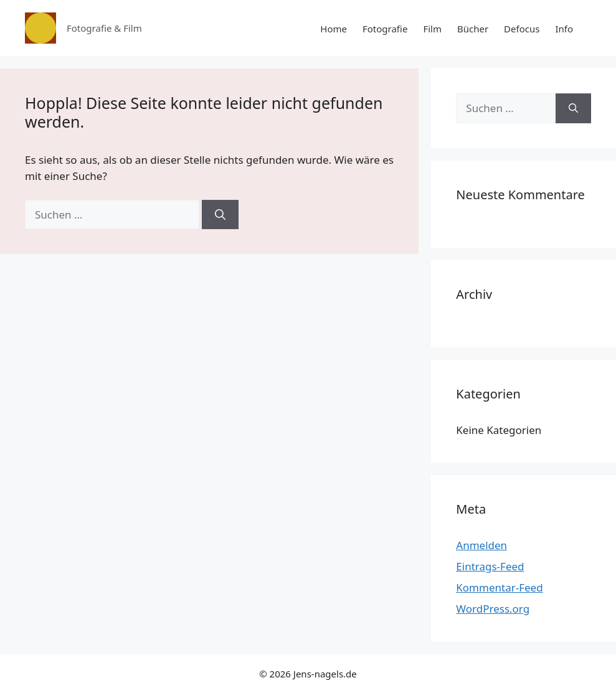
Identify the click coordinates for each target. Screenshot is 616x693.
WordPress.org (493, 609)
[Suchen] (220, 215)
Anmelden (481, 545)
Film (432, 29)
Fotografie (385, 29)
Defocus (522, 29)
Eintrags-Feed (490, 566)
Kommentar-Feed (499, 587)
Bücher (473, 29)
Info (564, 29)
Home (334, 29)
